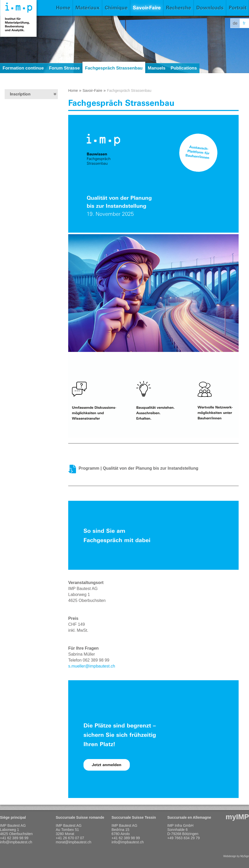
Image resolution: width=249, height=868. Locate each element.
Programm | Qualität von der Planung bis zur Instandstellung (138, 468)
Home (63, 8)
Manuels (157, 68)
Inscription (20, 94)
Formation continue (23, 68)
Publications (184, 68)
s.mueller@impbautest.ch (92, 666)
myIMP (237, 817)
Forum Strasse (64, 68)
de (235, 23)
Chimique (116, 8)
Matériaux (88, 8)
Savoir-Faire (147, 8)
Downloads (210, 8)
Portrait (238, 8)
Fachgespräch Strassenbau (114, 68)
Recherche (179, 8)
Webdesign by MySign (236, 856)
